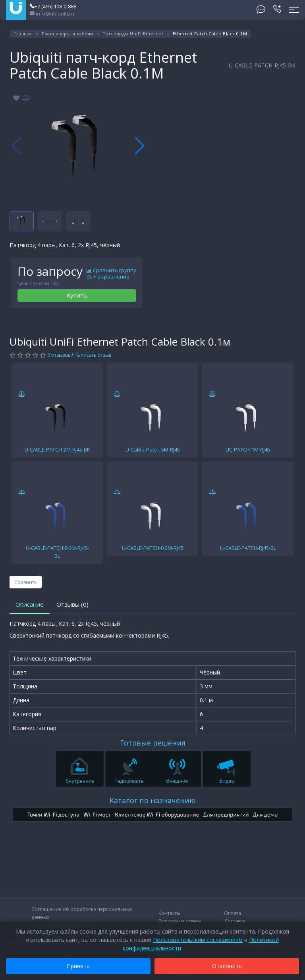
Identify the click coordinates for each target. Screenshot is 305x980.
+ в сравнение (108, 277)
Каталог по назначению (153, 800)
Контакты (169, 913)
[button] (140, 146)
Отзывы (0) (72, 604)
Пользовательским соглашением (198, 940)
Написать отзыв (93, 355)
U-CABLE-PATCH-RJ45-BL (248, 548)
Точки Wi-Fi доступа (53, 814)
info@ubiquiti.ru (52, 13)
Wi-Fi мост (97, 814)
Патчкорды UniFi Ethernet (133, 34)
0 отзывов (59, 355)
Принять (78, 966)
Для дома (265, 814)
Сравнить (26, 582)
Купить (77, 295)
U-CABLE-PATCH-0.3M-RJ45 (153, 548)
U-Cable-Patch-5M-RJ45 (153, 450)
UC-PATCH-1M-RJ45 (248, 450)
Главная (23, 34)
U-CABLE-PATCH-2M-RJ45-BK (57, 450)
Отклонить (227, 966)
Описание (30, 604)
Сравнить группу (111, 271)
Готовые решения (153, 743)
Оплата (233, 913)
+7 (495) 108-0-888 (53, 6)
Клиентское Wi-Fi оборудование (157, 814)
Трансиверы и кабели (67, 34)
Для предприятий (226, 814)
